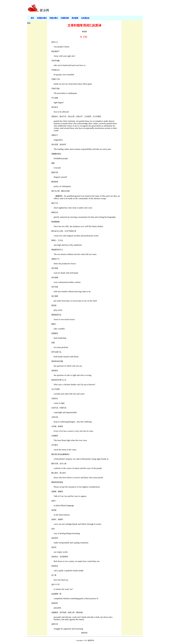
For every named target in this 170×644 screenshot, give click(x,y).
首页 (32, 18)
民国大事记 (54, 18)
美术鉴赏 (75, 18)
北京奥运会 (85, 18)
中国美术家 (65, 18)
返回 (29, 23)
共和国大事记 (42, 18)
